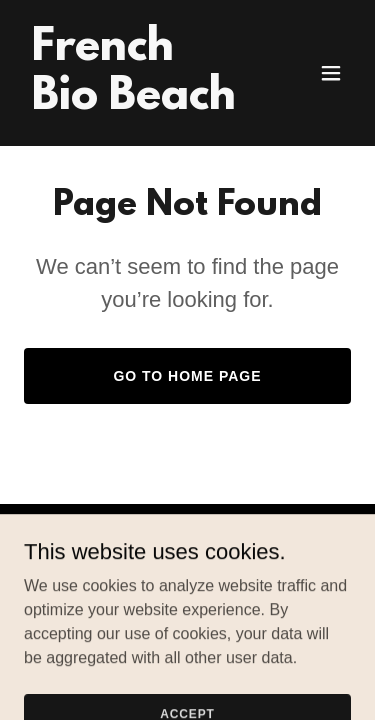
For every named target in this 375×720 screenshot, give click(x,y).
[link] (138, 103)
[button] (331, 73)
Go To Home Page (187, 376)
